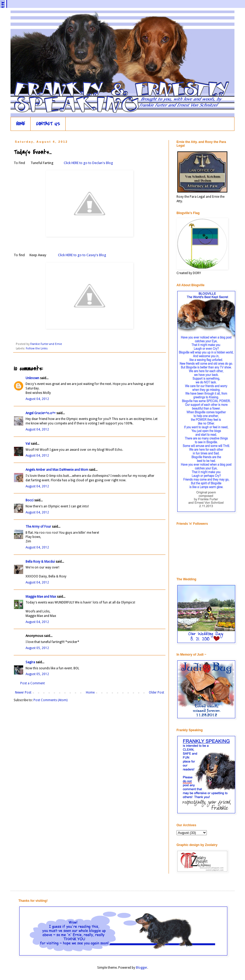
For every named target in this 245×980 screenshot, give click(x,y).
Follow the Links (37, 348)
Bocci (30, 500)
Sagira (30, 662)
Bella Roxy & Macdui (40, 562)
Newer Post (23, 692)
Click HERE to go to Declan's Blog (88, 163)
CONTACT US (48, 124)
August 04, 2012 (37, 399)
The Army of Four (38, 527)
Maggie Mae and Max (41, 597)
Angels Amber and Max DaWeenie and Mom (57, 470)
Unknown (32, 378)
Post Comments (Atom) (50, 700)
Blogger (142, 968)
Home (90, 692)
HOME (21, 124)
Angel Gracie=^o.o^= (41, 413)
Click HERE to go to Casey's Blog (82, 255)
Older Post (156, 692)
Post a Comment (33, 683)
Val (28, 444)
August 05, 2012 (37, 648)
